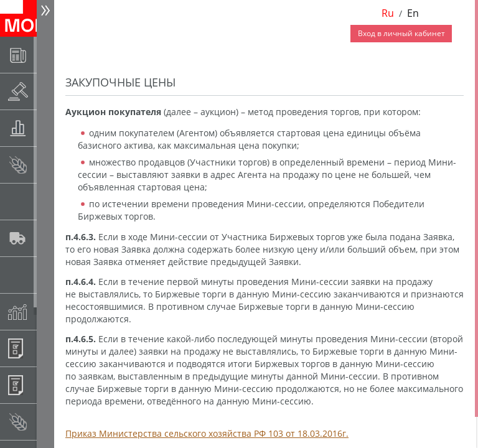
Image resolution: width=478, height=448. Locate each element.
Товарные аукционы (48, 128)
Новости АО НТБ (48, 54)
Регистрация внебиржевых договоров (48, 385)
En (413, 13)
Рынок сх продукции (48, 422)
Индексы (48, 311)
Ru (388, 13)
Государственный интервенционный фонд (48, 275)
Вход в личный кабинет (401, 33)
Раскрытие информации (48, 91)
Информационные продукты (48, 348)
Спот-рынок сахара (48, 201)
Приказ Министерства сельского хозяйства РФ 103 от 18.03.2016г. (207, 433)
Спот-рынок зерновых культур (48, 165)
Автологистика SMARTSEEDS (48, 238)
